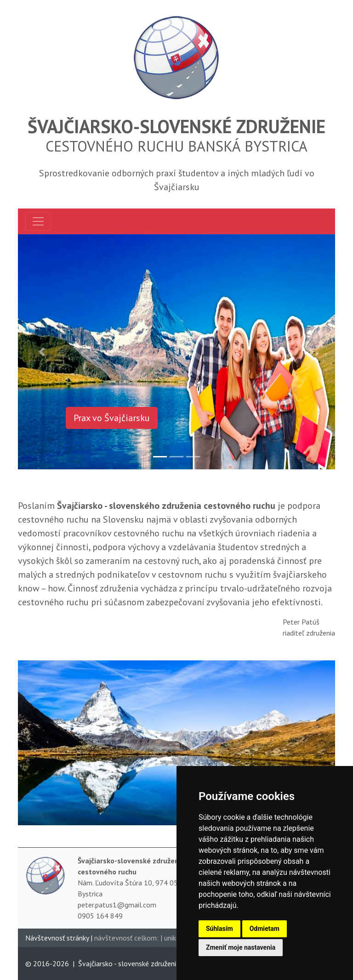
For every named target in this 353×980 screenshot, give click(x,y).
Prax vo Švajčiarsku (112, 418)
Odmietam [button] (265, 929)
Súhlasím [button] (219, 929)
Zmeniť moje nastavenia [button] (241, 947)
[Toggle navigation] (38, 221)
